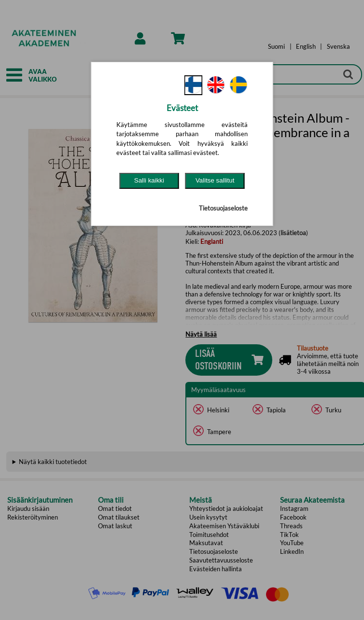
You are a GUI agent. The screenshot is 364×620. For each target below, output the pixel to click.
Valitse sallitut (215, 180)
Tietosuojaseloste (223, 208)
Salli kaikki (149, 180)
